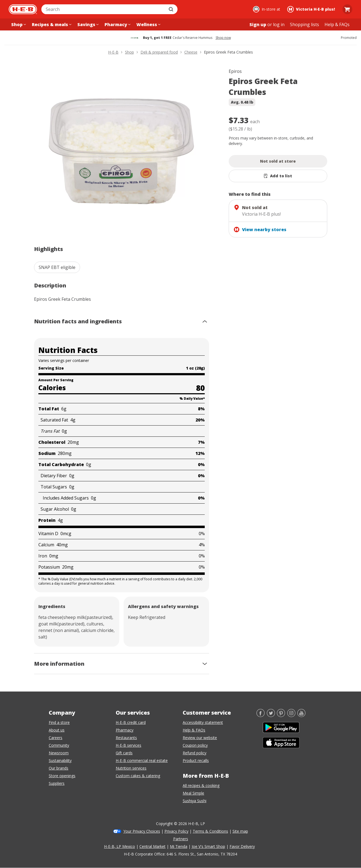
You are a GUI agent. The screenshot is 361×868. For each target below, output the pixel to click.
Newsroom (59, 753)
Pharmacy (125, 730)
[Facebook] (261, 715)
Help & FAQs (194, 730)
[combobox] (103, 9)
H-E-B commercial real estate (142, 760)
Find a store (59, 722)
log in (279, 24)
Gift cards (124, 753)
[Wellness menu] (148, 24)
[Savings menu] (87, 24)
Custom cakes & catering (138, 776)
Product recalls (196, 760)
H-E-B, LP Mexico (120, 846)
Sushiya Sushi (195, 801)
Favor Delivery (242, 846)
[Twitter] (271, 715)
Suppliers (57, 783)
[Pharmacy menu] (117, 24)
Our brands (59, 768)
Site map (240, 831)
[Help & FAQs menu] (337, 24)
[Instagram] (291, 715)
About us (57, 730)
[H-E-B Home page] (23, 9)
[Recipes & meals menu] (51, 24)
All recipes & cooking (201, 785)
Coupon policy (195, 745)
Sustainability (60, 760)
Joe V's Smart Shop (208, 846)
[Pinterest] (281, 715)
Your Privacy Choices (142, 831)
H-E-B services (129, 745)
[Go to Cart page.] (347, 9)
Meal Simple (193, 793)
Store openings (62, 776)
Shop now (223, 38)
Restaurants (126, 738)
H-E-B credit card (131, 722)
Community (59, 745)
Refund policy (195, 753)
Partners (181, 839)
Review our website (200, 738)
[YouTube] (301, 715)
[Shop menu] (18, 24)
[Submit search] (172, 9)
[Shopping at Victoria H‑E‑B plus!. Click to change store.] (312, 9)
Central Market (152, 846)
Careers (56, 738)
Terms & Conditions (210, 831)
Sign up (258, 24)
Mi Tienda (179, 846)
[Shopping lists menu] (305, 24)
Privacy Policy (176, 831)
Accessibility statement (203, 722)
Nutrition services (131, 768)
